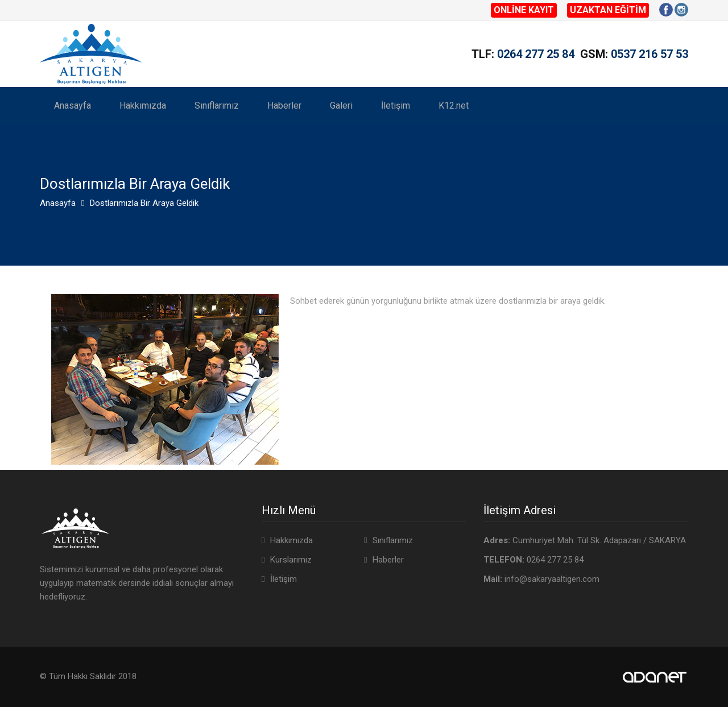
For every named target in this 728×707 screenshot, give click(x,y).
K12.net (454, 106)
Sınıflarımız (217, 106)
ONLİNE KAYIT (524, 10)
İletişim (396, 106)
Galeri (341, 106)
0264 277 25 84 (536, 54)
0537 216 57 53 (650, 54)
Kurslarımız (291, 560)
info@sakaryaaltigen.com (552, 579)
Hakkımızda (143, 106)
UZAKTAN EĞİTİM (608, 10)
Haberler (284, 106)
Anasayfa (73, 106)
